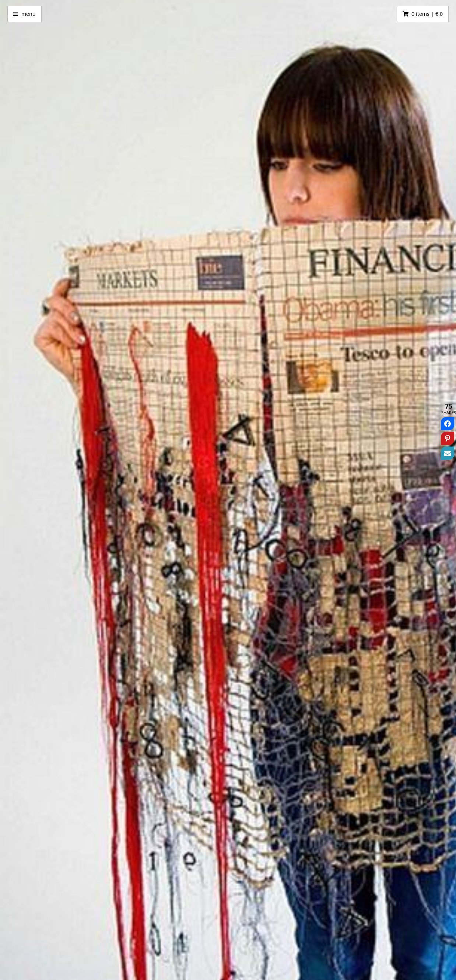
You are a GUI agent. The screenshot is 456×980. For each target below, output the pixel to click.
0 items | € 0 (427, 14)
